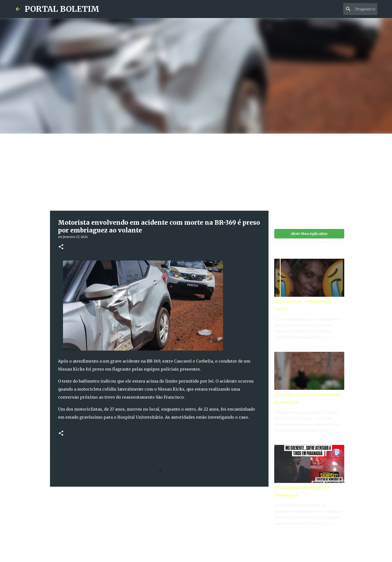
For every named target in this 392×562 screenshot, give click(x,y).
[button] (61, 247)
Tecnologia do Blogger (196, 545)
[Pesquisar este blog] (351, 9)
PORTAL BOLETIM (62, 9)
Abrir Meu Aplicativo (309, 234)
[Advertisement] (196, 171)
